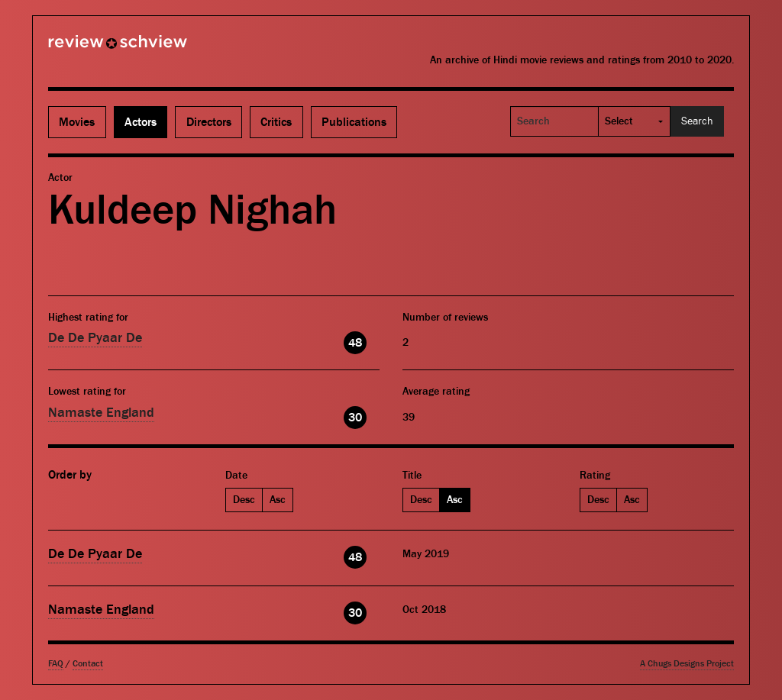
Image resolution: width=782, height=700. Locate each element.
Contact (88, 664)
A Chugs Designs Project (687, 664)
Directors (209, 122)
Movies (77, 122)
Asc (278, 500)
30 (355, 418)
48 (355, 343)
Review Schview (92, 48)
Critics (276, 122)
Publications (354, 122)
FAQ (56, 664)
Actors (141, 122)
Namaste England (101, 413)
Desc (244, 500)
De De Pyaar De (95, 338)
